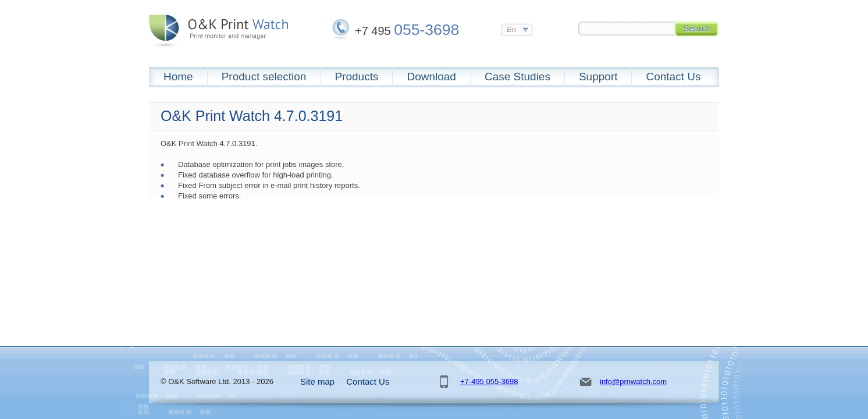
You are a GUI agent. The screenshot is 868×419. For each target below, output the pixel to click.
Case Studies (517, 77)
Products (356, 77)
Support (598, 77)
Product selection (264, 77)
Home (178, 77)
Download (431, 77)
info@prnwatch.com (633, 381)
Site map (317, 381)
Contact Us (673, 77)
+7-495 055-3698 (489, 381)
